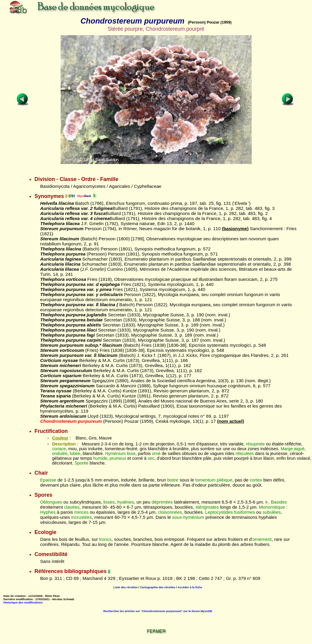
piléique (225, 480)
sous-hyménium (188, 517)
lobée (75, 453)
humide (100, 458)
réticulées (245, 453)
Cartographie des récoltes (158, 587)
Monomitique (272, 507)
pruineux (118, 458)
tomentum (205, 480)
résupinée (255, 444)
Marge (287, 449)
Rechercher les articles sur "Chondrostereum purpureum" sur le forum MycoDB (158, 611)
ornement (262, 539)
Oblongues (51, 502)
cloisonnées (170, 512)
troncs (105, 539)
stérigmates (207, 507)
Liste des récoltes (126, 587)
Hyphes (48, 512)
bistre (173, 480)
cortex (256, 480)
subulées (272, 512)
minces (81, 512)
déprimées (162, 502)
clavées (72, 507)
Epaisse (48, 480)
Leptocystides (219, 512)
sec (151, 458)
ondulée (60, 453)
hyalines (126, 502)
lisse (131, 453)
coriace (59, 449)
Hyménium (115, 453)
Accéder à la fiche (190, 587)
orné (156, 453)
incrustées (81, 517)
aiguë (299, 449)
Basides (279, 502)
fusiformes (245, 512)
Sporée (82, 463)
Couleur (60, 438)
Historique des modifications (23, 602)
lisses (109, 502)
